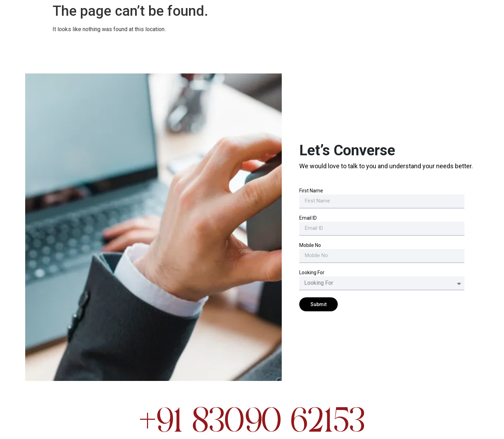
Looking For (312, 273)
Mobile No (310, 245)
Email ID (308, 218)
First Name (311, 191)
